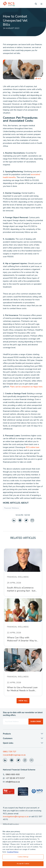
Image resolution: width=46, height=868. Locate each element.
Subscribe (36, 721)
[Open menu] (41, 4)
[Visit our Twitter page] (18, 760)
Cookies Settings (23, 858)
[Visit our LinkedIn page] (5, 760)
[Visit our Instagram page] (25, 760)
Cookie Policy (13, 853)
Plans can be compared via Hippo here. (26, 387)
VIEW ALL (23, 701)
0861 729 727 (10, 752)
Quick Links (8, 743)
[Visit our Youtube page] (32, 760)
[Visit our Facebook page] (12, 760)
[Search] (36, 4)
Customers (8, 738)
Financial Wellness (12, 508)
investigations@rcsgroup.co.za (16, 817)
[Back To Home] (9, 4)
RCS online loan (33, 447)
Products (7, 734)
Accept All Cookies (23, 865)
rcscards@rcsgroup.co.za (14, 755)
